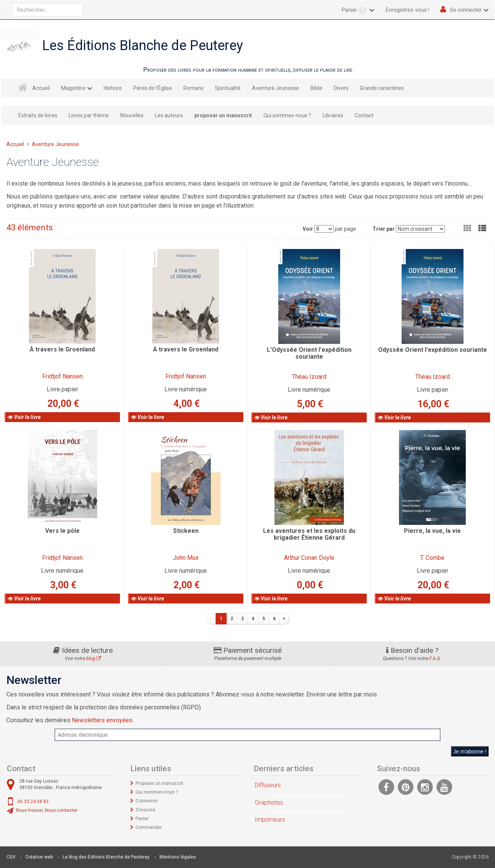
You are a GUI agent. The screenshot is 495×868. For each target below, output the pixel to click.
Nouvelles (132, 115)
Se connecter (466, 10)
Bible (316, 88)
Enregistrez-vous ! (407, 10)
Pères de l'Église (153, 88)
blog (94, 658)
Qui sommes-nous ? (287, 115)
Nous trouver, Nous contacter (47, 810)
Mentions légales (178, 857)
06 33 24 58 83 (33, 802)
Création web (39, 857)
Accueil (41, 88)
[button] (482, 228)
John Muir (186, 558)
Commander (149, 827)
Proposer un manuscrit (159, 783)
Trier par (384, 229)
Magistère (73, 88)
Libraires (333, 115)
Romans (193, 88)
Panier (355, 10)
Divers (341, 88)
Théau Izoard (309, 377)
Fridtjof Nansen (62, 376)
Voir (308, 229)
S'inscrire (145, 810)
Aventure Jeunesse (276, 88)
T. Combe (432, 558)
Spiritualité (228, 88)
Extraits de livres (38, 115)
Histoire (113, 88)
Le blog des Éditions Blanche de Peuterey (106, 857)
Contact (364, 115)
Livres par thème (89, 115)
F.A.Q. (435, 658)
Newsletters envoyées (102, 720)
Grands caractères (382, 88)
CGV (11, 857)
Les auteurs (169, 115)
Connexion (147, 801)
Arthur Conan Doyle (309, 558)
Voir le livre (24, 417)
